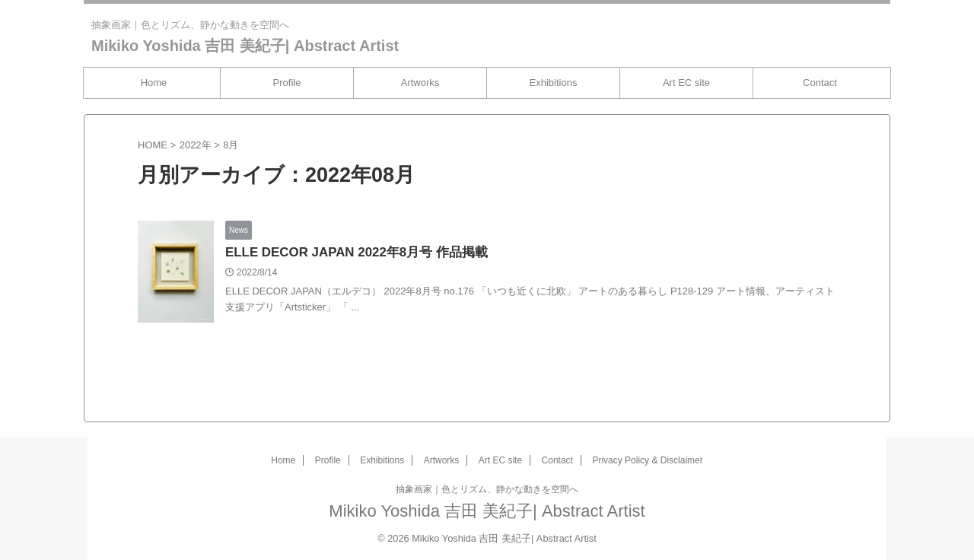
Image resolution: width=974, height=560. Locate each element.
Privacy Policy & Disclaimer (647, 460)
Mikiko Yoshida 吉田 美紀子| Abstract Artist (245, 46)
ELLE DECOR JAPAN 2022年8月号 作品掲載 (349, 253)
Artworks (420, 83)
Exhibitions (554, 83)
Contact (820, 83)
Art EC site (686, 83)
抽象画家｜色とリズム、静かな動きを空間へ (487, 489)
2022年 (196, 145)
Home (154, 83)
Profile (287, 83)
